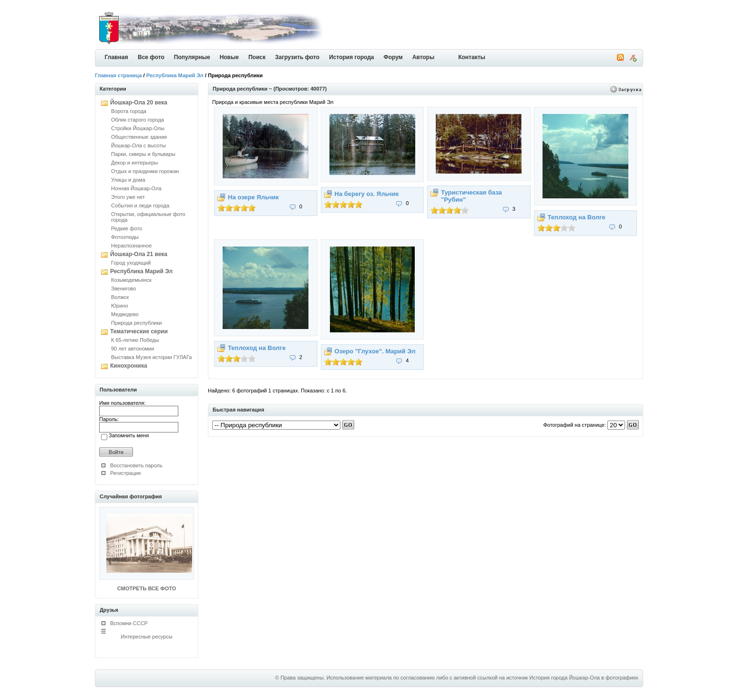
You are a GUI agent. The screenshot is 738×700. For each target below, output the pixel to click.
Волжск (120, 297)
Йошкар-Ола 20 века (139, 103)
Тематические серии (139, 331)
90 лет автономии (133, 349)
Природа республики (136, 323)
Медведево (125, 314)
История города (351, 57)
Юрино (120, 306)
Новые (229, 57)
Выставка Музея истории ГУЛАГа (151, 357)
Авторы (424, 57)
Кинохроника (129, 366)
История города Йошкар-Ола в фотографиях (584, 678)
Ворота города (129, 111)
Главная (117, 57)
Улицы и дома (128, 180)
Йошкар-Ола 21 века (139, 254)
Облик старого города (138, 120)
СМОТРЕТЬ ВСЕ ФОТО (147, 588)
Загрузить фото (297, 57)
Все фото (151, 57)
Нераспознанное (131, 246)
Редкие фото (127, 228)
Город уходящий (131, 263)
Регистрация (125, 473)
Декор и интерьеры (134, 163)
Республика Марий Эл (175, 75)
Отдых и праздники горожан (145, 171)
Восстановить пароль (136, 465)
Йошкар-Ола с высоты (138, 145)
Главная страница (118, 75)
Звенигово (123, 288)
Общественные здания (139, 137)
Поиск (257, 57)
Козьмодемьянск (131, 280)
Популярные (192, 57)
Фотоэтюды (125, 237)
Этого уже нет (128, 197)
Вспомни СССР (129, 623)
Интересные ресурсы (147, 637)
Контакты (472, 57)
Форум (393, 57)
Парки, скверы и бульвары (143, 154)
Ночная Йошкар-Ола (136, 188)
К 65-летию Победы (135, 340)
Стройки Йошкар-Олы (138, 128)
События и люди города (140, 206)
